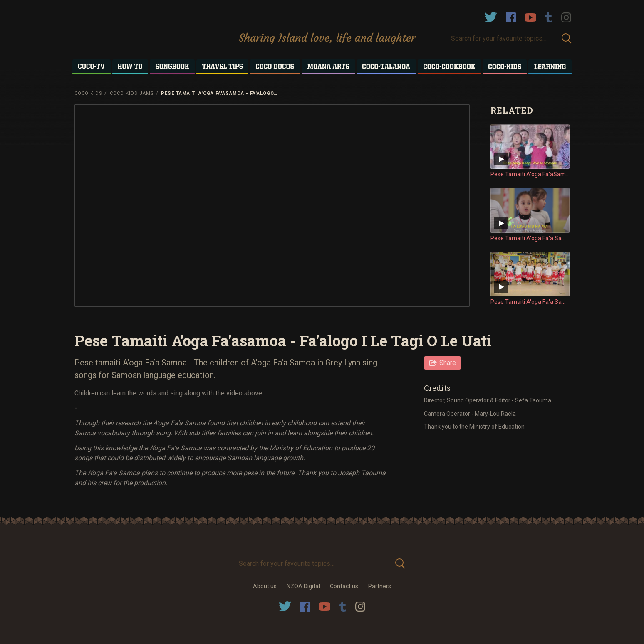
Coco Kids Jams (132, 93)
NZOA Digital (303, 586)
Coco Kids (88, 93)
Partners (380, 586)
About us (265, 586)
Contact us (344, 586)
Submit (567, 38)
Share (448, 363)
